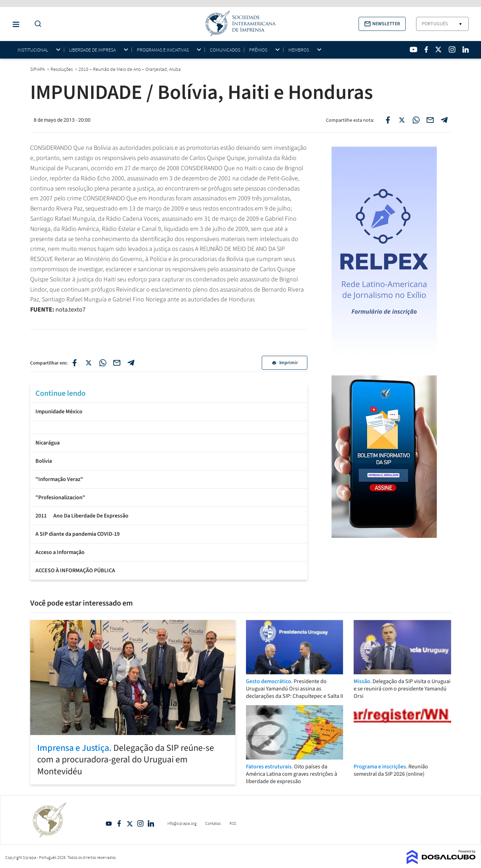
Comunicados (225, 50)
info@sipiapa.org (182, 823)
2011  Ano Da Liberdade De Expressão (82, 516)
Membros (299, 50)
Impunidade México (59, 412)
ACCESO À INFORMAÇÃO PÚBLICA (75, 570)
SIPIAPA (38, 69)
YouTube (109, 823)
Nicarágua (48, 443)
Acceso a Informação (60, 552)
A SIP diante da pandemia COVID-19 (78, 534)
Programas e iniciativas (163, 50)
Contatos (213, 823)
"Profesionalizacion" (60, 498)
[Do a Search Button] (36, 24)
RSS (233, 823)
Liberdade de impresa (92, 50)
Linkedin (151, 823)
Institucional (33, 50)
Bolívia (44, 461)
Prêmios (258, 50)
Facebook (119, 823)
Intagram (140, 823)
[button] (382, 24)
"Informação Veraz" (59, 479)
